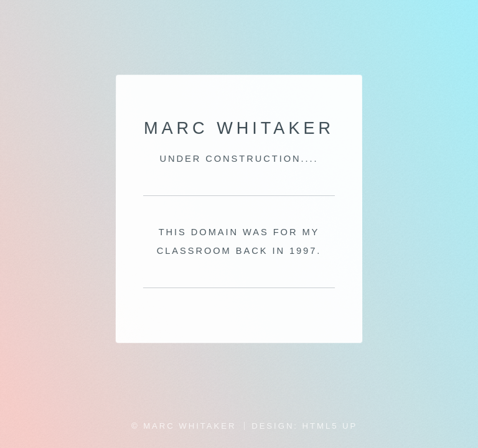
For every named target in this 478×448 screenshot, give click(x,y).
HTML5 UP (330, 426)
